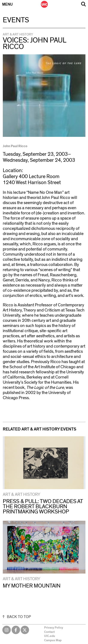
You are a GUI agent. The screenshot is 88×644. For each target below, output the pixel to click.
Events (16, 20)
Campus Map (53, 640)
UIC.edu (50, 636)
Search (83, 4)
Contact (49, 632)
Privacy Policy (54, 628)
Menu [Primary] (7, 5)
